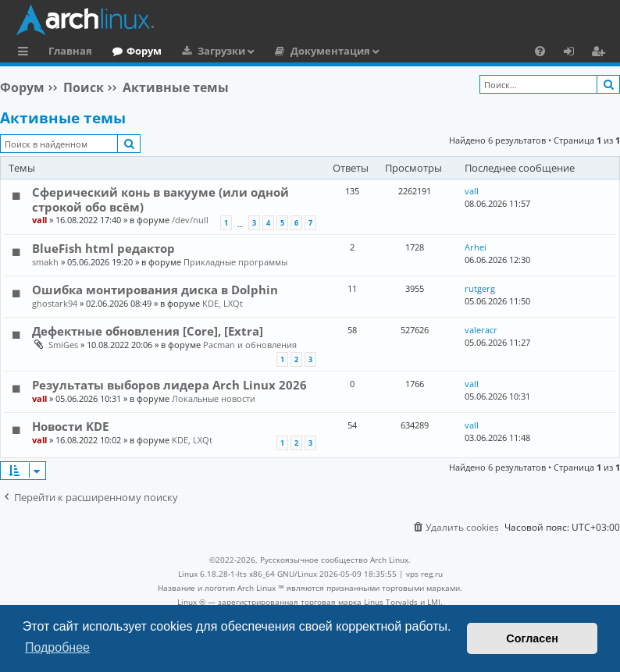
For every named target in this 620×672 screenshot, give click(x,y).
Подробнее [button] (57, 647)
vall (39, 220)
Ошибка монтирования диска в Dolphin (155, 290)
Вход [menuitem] (574, 53)
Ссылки (26, 53)
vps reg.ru (424, 574)
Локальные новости (214, 398)
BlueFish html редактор (103, 248)
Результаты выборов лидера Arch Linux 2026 (169, 385)
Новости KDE (70, 426)
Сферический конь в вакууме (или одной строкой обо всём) (160, 199)
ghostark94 (55, 303)
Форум (144, 51)
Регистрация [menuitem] (601, 53)
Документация (330, 51)
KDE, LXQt (223, 303)
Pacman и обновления (250, 345)
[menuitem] (540, 51)
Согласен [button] (532, 638)
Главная (70, 51)
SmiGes (63, 345)
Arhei (476, 247)
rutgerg (480, 288)
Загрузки (221, 51)
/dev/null (190, 220)
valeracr (481, 330)
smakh (45, 262)
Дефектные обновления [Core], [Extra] (148, 331)
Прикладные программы (235, 262)
